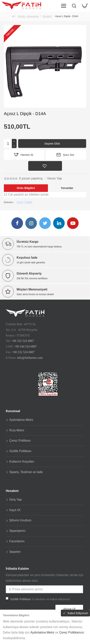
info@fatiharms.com (30, 357)
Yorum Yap (54, 178)
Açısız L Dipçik (24, 202)
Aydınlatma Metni (42, 632)
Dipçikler (47, 16)
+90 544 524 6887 (25, 346)
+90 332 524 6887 (23, 341)
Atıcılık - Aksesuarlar (28, 16)
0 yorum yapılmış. (31, 178)
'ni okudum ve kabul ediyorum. (38, 599)
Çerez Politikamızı (72, 632)
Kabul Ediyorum (78, 613)
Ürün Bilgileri (26, 188)
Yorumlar (67, 188)
